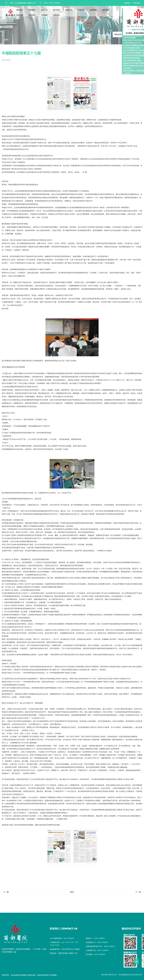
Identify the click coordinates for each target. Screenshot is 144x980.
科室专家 (81, 10)
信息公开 (44, 10)
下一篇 (138, 892)
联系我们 (127, 3)
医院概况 (32, 10)
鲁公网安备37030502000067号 (131, 975)
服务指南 (106, 10)
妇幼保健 (20, 15)
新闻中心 (69, 10)
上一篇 (6, 892)
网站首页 (20, 10)
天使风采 (44, 15)
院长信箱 (136, 3)
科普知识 (57, 15)
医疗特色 (57, 10)
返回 (72, 892)
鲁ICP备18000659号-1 (110, 975)
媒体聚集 (93, 10)
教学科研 (32, 15)
